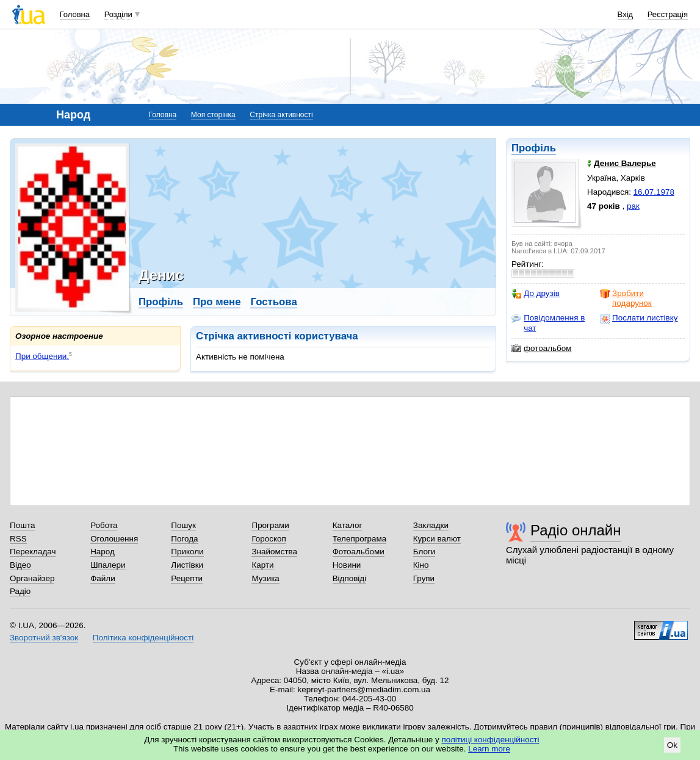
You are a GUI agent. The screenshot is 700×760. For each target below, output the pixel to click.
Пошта (22, 525)
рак (633, 206)
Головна (75, 14)
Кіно (421, 565)
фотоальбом (541, 349)
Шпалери (108, 565)
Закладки (431, 525)
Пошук (183, 525)
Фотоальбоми (359, 552)
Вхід (626, 14)
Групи (424, 578)
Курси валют (437, 539)
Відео (20, 565)
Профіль (534, 148)
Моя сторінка (213, 115)
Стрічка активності (281, 115)
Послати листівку (639, 318)
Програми (270, 525)
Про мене (217, 302)
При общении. (42, 356)
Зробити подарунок (626, 298)
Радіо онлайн (576, 530)
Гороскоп (269, 539)
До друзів (536, 294)
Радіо (20, 591)
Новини (347, 565)
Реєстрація (668, 14)
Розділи (118, 14)
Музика (265, 578)
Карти (262, 565)
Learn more (489, 749)
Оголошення (114, 539)
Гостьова (273, 302)
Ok (672, 745)
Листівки (187, 565)
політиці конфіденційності (491, 740)
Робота (104, 525)
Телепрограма (360, 539)
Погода (184, 539)
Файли (103, 578)
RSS (18, 539)
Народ (103, 552)
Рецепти (187, 578)
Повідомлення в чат (548, 323)
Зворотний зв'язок (44, 638)
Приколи (187, 552)
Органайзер (32, 578)
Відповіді (350, 578)
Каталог (348, 525)
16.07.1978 (654, 192)
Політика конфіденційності (143, 638)
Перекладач (33, 552)
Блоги (424, 552)
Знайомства (274, 552)
